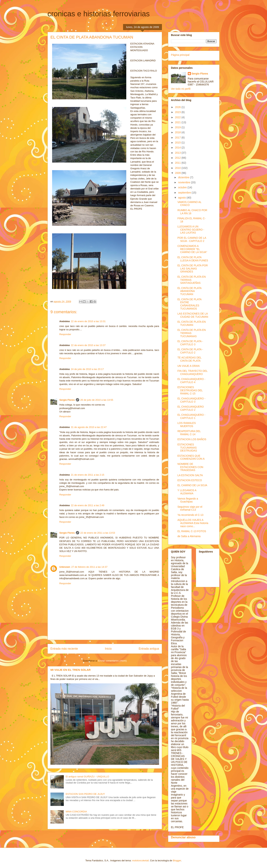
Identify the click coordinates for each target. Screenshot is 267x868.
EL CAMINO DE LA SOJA (192, 485)
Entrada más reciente (64, 649)
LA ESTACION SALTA (190, 475)
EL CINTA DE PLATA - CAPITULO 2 (190, 351)
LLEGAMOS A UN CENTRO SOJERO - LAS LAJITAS (191, 230)
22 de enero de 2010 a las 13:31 (88, 321)
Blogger (177, 860)
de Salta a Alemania (189, 536)
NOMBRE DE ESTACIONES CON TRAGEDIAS (190, 467)
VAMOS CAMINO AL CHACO (189, 204)
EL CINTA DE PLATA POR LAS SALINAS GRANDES (193, 269)
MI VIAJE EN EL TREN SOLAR (71, 670)
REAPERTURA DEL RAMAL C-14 (189, 433)
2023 (178, 112)
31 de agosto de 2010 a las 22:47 (89, 427)
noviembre (184, 182)
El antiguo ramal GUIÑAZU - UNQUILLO (87, 777)
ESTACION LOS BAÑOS (192, 439)
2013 (178, 153)
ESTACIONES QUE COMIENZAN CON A (191, 457)
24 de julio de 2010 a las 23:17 (87, 369)
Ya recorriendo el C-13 (190, 515)
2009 (178, 173)
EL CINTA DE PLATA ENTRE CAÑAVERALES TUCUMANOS (189, 304)
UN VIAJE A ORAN (188, 366)
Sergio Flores (67, 400)
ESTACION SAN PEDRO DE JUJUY (85, 794)
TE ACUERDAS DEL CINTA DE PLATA (189, 359)
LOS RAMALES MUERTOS (187, 425)
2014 (178, 148)
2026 (178, 107)
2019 (178, 127)
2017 (178, 138)
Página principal (180, 55)
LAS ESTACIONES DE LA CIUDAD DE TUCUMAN (193, 315)
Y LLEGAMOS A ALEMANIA (187, 492)
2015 (178, 143)
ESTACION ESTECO (190, 480)
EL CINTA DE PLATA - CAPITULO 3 (190, 343)
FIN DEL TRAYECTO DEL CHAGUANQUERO (192, 372)
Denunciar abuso (183, 837)
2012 (178, 158)
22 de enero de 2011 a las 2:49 (88, 505)
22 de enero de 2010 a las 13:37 (88, 345)
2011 (178, 163)
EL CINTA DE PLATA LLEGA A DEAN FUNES (193, 259)
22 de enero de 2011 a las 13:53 (98, 533)
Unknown (65, 567)
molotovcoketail (140, 860)
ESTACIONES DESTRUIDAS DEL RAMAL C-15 (190, 390)
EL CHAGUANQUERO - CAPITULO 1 (191, 416)
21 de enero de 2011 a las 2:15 (88, 475)
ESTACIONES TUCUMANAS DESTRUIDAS (187, 448)
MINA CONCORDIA (76, 812)
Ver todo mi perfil (181, 89)
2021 (178, 122)
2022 (178, 117)
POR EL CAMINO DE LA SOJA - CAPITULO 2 (192, 239)
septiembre (185, 193)
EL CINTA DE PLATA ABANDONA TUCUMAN (189, 291)
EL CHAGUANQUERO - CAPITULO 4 (191, 381)
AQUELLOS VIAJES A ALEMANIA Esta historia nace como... (193, 523)
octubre (183, 187)
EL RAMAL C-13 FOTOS (192, 531)
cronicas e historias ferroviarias (99, 14)
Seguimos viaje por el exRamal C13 (190, 508)
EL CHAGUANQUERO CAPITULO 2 (191, 408)
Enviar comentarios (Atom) (112, 661)
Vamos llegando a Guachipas (188, 500)
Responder (65, 334)
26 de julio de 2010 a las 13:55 (97, 400)
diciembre (184, 177)
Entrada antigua (149, 649)
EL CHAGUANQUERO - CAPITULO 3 (191, 400)
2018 (178, 132)
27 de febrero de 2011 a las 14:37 (89, 567)
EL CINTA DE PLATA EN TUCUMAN (192, 323)
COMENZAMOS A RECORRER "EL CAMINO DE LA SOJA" (192, 249)
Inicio (108, 649)
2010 (178, 168)
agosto (182, 198)
